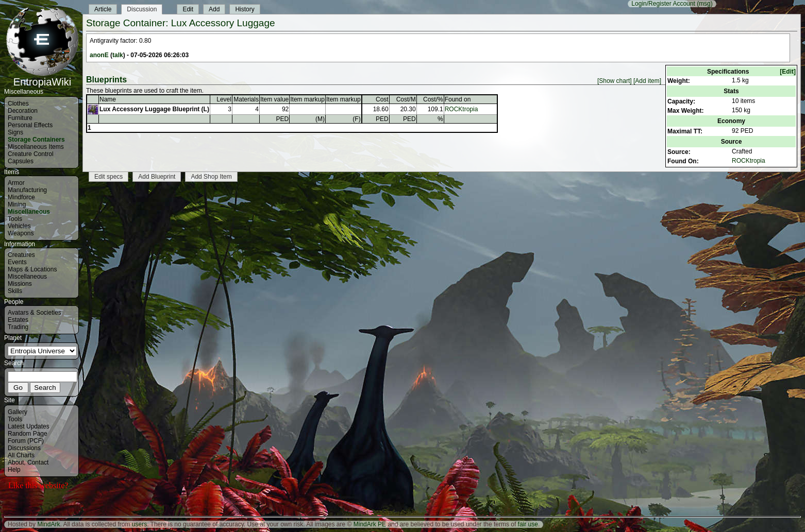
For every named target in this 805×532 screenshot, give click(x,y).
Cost (382, 99)
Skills (15, 291)
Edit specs (108, 177)
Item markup (307, 99)
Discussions (24, 448)
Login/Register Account (663, 4)
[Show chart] (615, 81)
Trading (18, 327)
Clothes (18, 104)
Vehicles (19, 226)
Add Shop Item (211, 177)
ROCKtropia (749, 161)
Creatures (21, 255)
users (139, 524)
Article (103, 9)
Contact (38, 462)
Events (17, 262)
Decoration (23, 111)
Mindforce (21, 197)
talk (118, 55)
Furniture (20, 118)
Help (14, 470)
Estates (18, 320)
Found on (458, 99)
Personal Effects (30, 125)
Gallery (18, 412)
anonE (99, 55)
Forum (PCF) (26, 441)
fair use (528, 524)
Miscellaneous (29, 212)
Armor (16, 183)
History (245, 9)
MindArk (48, 524)
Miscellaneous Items (36, 147)
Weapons (21, 233)
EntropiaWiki (42, 77)
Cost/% (433, 99)
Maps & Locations (32, 269)
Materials (246, 99)
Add (214, 9)
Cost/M (406, 99)
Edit (188, 9)
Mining (17, 204)
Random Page (28, 434)
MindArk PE (370, 524)
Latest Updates (29, 426)
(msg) (705, 4)
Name (108, 99)
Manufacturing (27, 190)
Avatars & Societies (35, 313)
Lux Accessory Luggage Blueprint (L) (154, 109)
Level (224, 99)
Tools (15, 219)
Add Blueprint (157, 177)
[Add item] (647, 81)
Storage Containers (36, 140)
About (16, 462)
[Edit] (788, 72)
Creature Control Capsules (31, 158)
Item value (274, 99)
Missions (20, 284)
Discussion (142, 9)
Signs (15, 132)
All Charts (21, 455)
